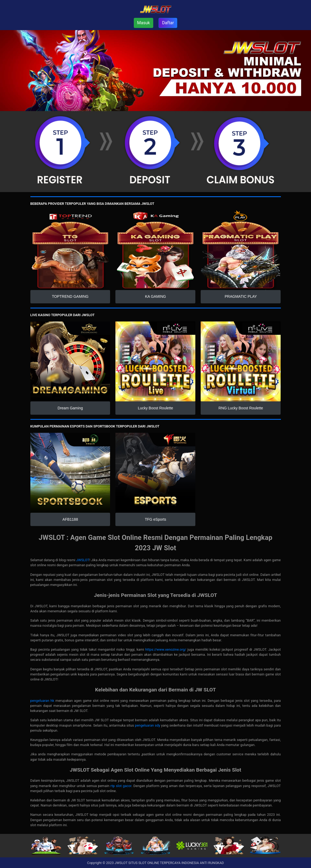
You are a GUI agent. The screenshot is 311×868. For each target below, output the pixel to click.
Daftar (168, 23)
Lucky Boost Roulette (155, 408)
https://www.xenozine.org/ (166, 649)
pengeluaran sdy (148, 725)
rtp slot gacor (121, 786)
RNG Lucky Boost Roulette (241, 408)
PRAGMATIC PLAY (241, 296)
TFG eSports (155, 519)
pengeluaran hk (42, 701)
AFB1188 (70, 519)
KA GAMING (155, 296)
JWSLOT (83, 560)
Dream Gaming (70, 408)
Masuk (144, 23)
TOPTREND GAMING (70, 296)
